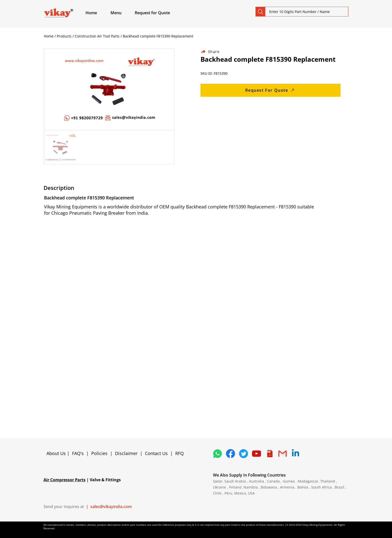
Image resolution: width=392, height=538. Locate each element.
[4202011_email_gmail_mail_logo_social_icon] (282, 454)
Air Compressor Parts (64, 480)
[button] (122, 13)
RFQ (179, 453)
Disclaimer (127, 453)
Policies (99, 453)
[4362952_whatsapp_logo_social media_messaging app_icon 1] (217, 454)
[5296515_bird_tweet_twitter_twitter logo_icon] (243, 454)
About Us (57, 453)
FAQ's (78, 453)
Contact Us (156, 453)
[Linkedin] (295, 454)
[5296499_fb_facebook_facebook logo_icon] (230, 454)
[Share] (213, 52)
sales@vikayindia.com (111, 507)
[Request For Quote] (270, 90)
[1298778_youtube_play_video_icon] (256, 454)
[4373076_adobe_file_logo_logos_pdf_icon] (269, 454)
